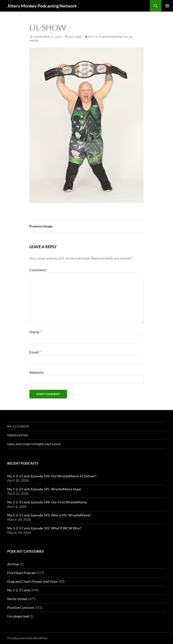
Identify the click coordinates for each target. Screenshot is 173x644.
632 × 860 (75, 37)
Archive (13, 564)
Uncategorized (18, 616)
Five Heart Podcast (21, 573)
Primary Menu (167, 6)
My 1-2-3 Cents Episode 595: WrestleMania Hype (44, 489)
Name (35, 332)
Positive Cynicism (21, 607)
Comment (39, 270)
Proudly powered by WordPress (27, 638)
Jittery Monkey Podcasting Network (42, 6)
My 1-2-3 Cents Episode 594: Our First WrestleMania (47, 502)
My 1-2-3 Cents (18, 426)
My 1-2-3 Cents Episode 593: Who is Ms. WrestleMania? (49, 515)
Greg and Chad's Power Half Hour (33, 581)
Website (36, 372)
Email (35, 352)
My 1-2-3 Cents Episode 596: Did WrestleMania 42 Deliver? (52, 476)
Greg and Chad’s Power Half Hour (34, 444)
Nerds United (18, 435)
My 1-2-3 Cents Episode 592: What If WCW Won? (44, 528)
